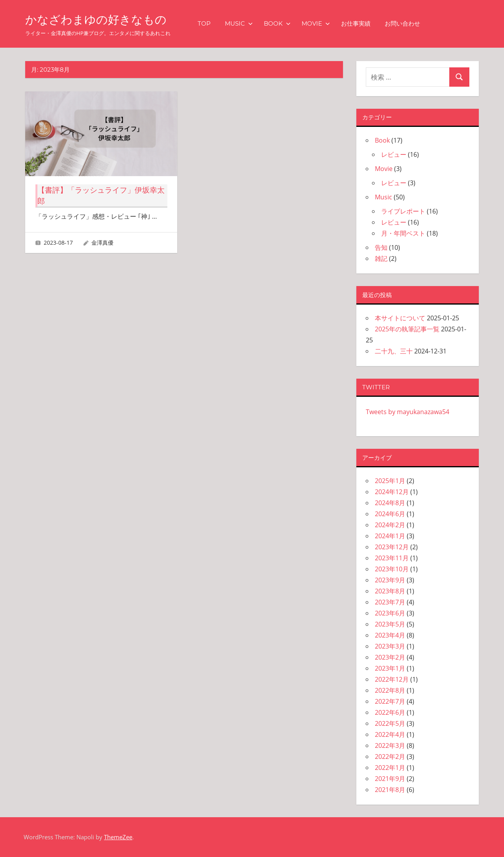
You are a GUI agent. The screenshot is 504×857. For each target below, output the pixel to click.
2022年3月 (390, 745)
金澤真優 (102, 243)
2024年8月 (390, 503)
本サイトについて (400, 318)
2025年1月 (390, 481)
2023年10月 (392, 569)
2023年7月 (390, 602)
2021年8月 (390, 790)
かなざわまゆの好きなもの (103, 19)
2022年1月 (390, 768)
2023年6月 (390, 613)
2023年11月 (392, 558)
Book (287, 23)
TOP (214, 23)
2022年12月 (392, 679)
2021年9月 (390, 779)
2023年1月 (390, 668)
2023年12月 (392, 547)
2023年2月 (390, 657)
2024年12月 (392, 492)
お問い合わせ (413, 23)
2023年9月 (390, 580)
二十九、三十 (394, 351)
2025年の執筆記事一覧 (407, 329)
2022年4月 (390, 734)
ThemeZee (118, 837)
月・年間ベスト (403, 233)
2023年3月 (390, 646)
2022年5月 (390, 723)
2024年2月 (390, 525)
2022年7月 (390, 701)
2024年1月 (390, 536)
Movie (326, 23)
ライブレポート (403, 211)
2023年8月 (390, 591)
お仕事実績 (366, 23)
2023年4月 (390, 635)
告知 (381, 247)
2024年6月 (390, 514)
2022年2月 (390, 757)
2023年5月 (390, 624)
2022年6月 (390, 712)
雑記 (381, 258)
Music (249, 23)
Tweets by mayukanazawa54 (408, 412)
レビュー (394, 154)
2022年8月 (390, 690)
